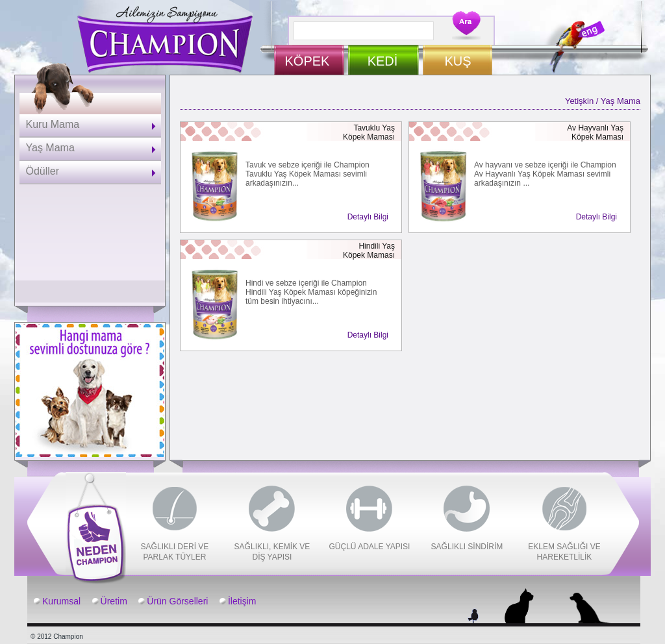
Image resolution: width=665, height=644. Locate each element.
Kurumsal (61, 601)
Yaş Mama (50, 148)
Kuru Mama (53, 124)
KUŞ (458, 61)
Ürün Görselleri (177, 601)
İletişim (242, 601)
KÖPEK (307, 61)
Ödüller (43, 171)
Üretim (114, 601)
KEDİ (383, 61)
